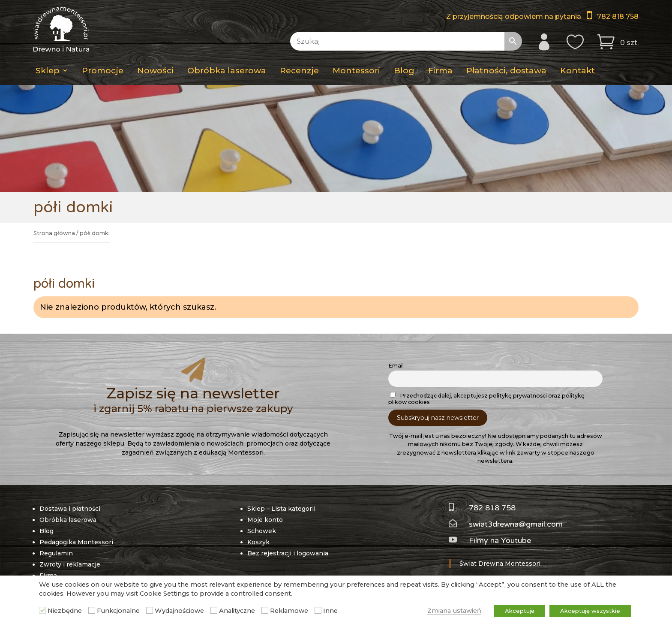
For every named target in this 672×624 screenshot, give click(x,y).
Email (396, 345)
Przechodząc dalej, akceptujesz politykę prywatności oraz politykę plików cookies (486, 378)
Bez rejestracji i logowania (288, 532)
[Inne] (318, 610)
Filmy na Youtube (500, 520)
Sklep (48, 70)
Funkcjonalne (118, 611)
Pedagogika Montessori (76, 521)
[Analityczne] (214, 610)
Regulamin (56, 532)
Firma (440, 70)
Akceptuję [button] (520, 611)
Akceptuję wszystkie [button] (590, 611)
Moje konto (265, 499)
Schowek (262, 510)
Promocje (103, 70)
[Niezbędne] (42, 610)
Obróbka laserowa (227, 70)
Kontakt (577, 70)
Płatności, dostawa (506, 70)
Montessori (356, 70)
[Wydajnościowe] (150, 610)
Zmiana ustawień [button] (454, 611)
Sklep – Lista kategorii (281, 488)
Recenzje (299, 70)
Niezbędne (65, 611)
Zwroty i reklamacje (70, 543)
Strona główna (54, 233)
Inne (330, 611)
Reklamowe (289, 611)
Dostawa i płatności (70, 488)
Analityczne (237, 611)
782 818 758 (618, 17)
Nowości (155, 70)
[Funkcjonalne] (92, 610)
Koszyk (258, 521)
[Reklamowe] (265, 610)
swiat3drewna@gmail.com (516, 503)
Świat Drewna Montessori (500, 543)
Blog (404, 70)
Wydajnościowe (179, 611)
